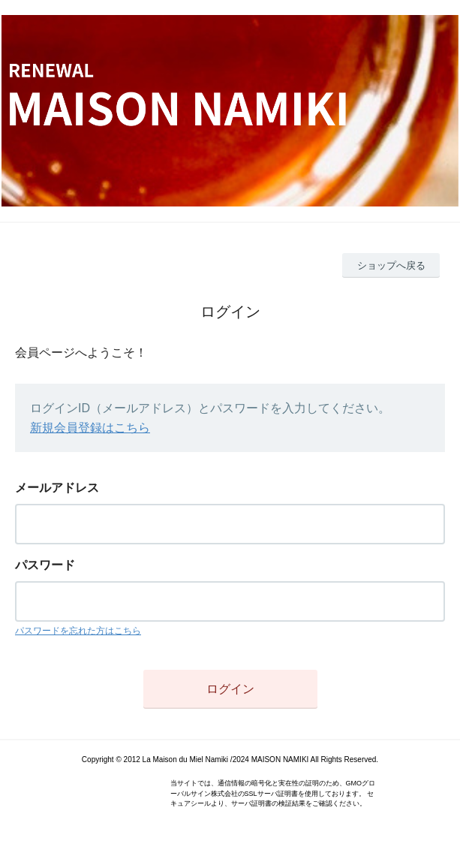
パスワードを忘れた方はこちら (78, 631)
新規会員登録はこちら (90, 428)
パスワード (45, 565)
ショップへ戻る (391, 265)
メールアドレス (57, 488)
